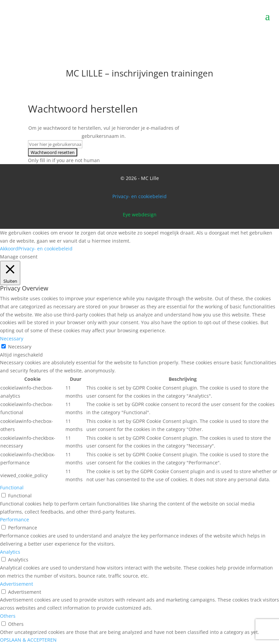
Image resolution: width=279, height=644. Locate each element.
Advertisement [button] (17, 584)
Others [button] (8, 616)
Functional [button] (12, 487)
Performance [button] (15, 519)
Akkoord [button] (9, 249)
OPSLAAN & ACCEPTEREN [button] (28, 640)
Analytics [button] (10, 552)
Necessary (20, 347)
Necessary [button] (12, 339)
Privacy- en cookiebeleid (139, 196)
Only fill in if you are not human (64, 160)
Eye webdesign (140, 214)
